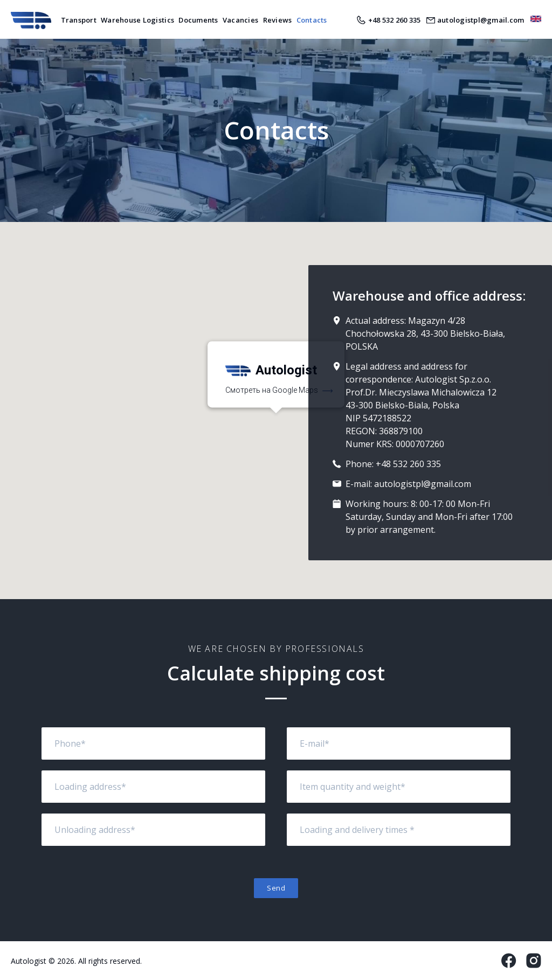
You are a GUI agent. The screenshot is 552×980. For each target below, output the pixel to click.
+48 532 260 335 (408, 464)
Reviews (278, 20)
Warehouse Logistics (137, 20)
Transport (79, 20)
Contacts (312, 20)
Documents (198, 20)
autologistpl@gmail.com (423, 484)
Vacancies (240, 20)
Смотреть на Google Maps (279, 391)
